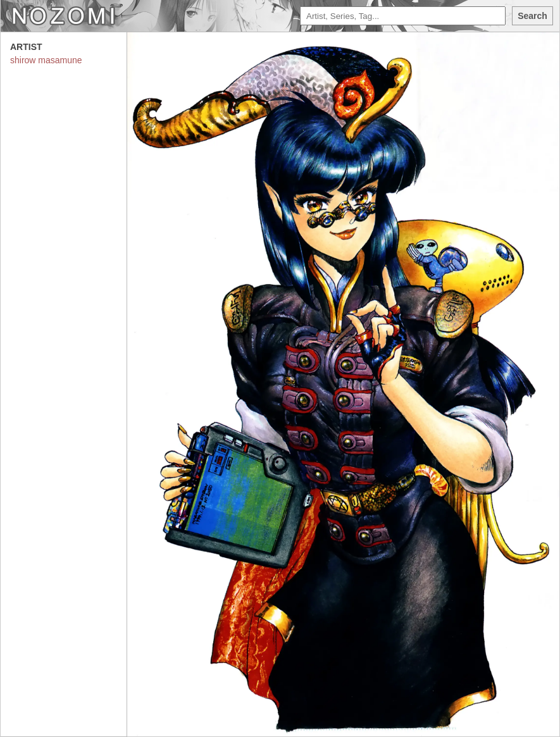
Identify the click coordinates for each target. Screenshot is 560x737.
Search (532, 16)
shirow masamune (46, 60)
